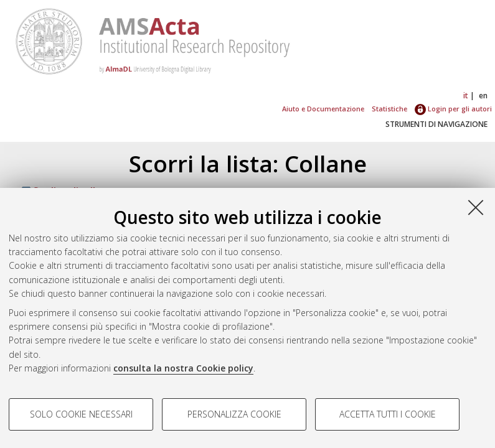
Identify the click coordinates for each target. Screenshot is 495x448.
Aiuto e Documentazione (323, 109)
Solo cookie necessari (81, 414)
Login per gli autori (453, 109)
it (466, 96)
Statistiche (389, 109)
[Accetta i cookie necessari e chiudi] (476, 207)
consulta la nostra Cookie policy (183, 368)
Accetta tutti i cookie (388, 414)
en (483, 96)
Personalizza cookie (234, 414)
